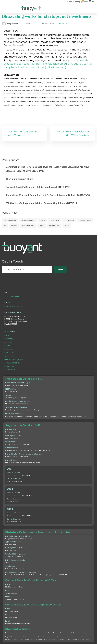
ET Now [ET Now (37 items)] (14, 226)
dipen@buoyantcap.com (14, 599)
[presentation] (21, 279)
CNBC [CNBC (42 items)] (42, 220)
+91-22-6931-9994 (12, 593)
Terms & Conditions (12, 363)
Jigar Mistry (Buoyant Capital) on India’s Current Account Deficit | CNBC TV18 (48, 195)
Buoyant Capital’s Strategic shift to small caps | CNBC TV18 (38, 187)
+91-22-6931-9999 (12, 297)
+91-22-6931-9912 (11, 617)
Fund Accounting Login (14, 359)
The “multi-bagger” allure (19, 179)
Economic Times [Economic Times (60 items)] (85, 220)
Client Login (9, 356)
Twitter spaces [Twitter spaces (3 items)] (54, 226)
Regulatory (9, 349)
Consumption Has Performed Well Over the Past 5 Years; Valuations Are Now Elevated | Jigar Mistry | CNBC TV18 (47, 169)
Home (7, 335)
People (7, 346)
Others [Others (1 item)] (41, 226)
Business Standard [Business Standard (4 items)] (28, 220)
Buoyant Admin (10, 24)
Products (8, 342)
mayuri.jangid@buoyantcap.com (18, 624)
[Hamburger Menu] (95, 8)
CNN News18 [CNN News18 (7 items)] (69, 220)
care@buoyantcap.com (14, 306)
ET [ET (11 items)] (5, 226)
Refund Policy (10, 370)
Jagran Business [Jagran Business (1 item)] (28, 226)
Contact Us (9, 353)
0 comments (65, 24)
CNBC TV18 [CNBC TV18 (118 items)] (54, 220)
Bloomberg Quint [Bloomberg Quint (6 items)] (10, 220)
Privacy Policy (10, 366)
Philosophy (9, 339)
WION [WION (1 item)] (67, 226)
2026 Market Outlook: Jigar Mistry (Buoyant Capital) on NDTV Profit (42, 203)
